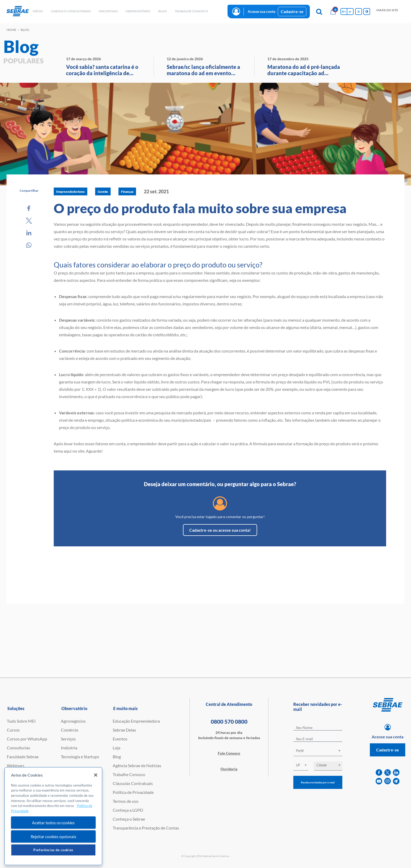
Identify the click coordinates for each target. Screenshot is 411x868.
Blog (117, 757)
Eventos (120, 739)
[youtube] (379, 781)
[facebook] (379, 773)
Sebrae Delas (124, 730)
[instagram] (388, 781)
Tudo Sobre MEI (21, 721)
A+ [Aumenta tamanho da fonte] (344, 11)
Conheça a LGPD (128, 810)
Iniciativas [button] (108, 11)
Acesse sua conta (261, 11)
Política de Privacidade (133, 792)
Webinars (16, 765)
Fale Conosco (229, 753)
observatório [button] (138, 11)
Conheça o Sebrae (129, 819)
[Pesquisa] (319, 12)
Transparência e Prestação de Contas (146, 828)
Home (11, 30)
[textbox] (320, 751)
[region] (53, 816)
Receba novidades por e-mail (318, 782)
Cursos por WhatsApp (27, 739)
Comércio (70, 730)
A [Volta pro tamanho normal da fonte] (359, 11)
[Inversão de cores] (367, 12)
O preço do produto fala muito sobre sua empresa (200, 208)
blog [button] (163, 11)
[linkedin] (396, 773)
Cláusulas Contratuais (133, 783)
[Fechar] (96, 775)
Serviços (68, 739)
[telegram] (396, 781)
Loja (117, 748)
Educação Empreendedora (136, 721)
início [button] (38, 11)
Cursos (13, 730)
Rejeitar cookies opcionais (53, 836)
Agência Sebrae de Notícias (137, 765)
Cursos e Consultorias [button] (71, 11)
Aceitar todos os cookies (53, 823)
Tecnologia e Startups (80, 757)
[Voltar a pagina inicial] (18, 11)
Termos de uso (126, 801)
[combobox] (318, 752)
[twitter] (388, 773)
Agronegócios (73, 721)
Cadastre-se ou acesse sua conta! (220, 530)
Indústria (69, 748)
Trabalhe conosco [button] (191, 11)
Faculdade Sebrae (23, 757)
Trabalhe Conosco (129, 774)
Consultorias (18, 748)
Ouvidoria (229, 769)
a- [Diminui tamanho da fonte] (350, 11)
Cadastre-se (292, 11)
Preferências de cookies (53, 850)
